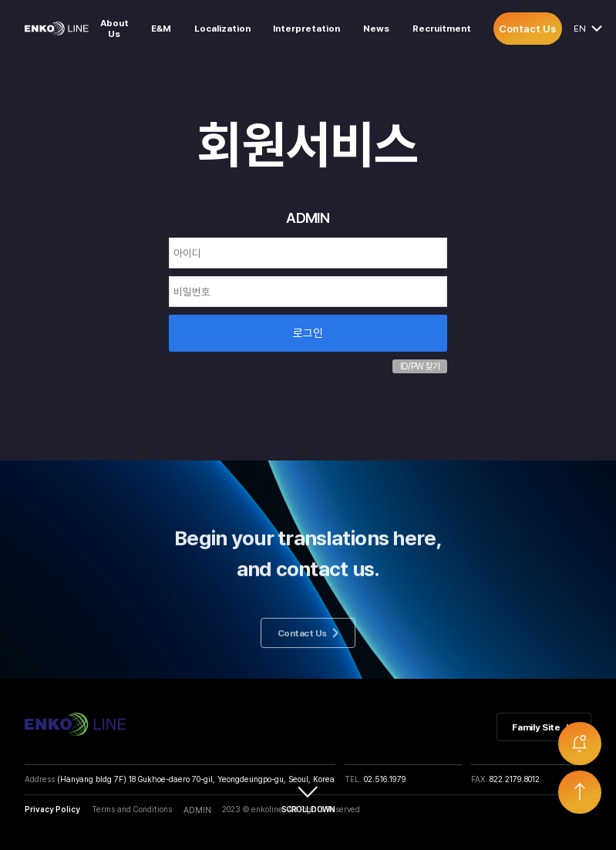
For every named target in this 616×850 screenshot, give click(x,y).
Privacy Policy (52, 809)
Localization (222, 29)
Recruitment (442, 29)
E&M (161, 29)
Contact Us (527, 29)
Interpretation (306, 29)
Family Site (544, 727)
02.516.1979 (385, 779)
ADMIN (197, 810)
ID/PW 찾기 (420, 366)
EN (582, 29)
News (376, 29)
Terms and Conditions (132, 809)
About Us (114, 29)
